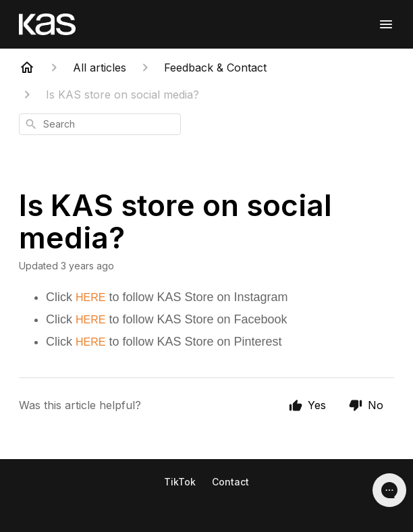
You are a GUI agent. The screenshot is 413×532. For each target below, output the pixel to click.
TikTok (180, 482)
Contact (230, 482)
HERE (90, 297)
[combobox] (100, 124)
